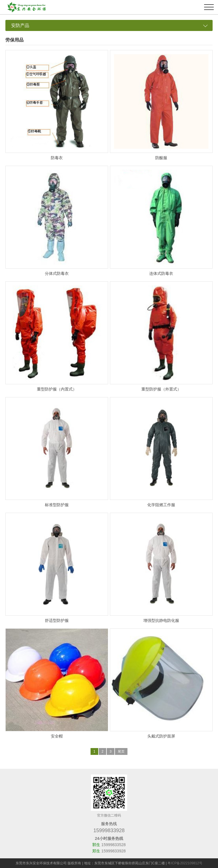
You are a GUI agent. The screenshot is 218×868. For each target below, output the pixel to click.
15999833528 (114, 845)
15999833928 (109, 830)
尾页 (121, 751)
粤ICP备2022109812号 (185, 863)
